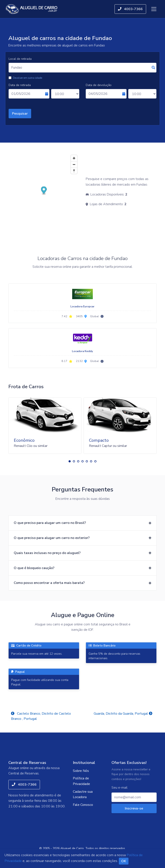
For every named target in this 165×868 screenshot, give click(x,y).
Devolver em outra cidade (27, 78)
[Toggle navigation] (154, 9)
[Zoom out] (74, 164)
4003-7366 (130, 9)
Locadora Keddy (82, 351)
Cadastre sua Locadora (83, 794)
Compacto (99, 440)
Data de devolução (99, 85)
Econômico (24, 440)
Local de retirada (20, 59)
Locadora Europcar (82, 306)
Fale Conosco (83, 805)
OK (124, 861)
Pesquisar (20, 114)
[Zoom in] (74, 158)
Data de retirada (20, 85)
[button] (70, 461)
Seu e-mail (120, 788)
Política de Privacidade (81, 781)
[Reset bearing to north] (74, 171)
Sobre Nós (81, 771)
